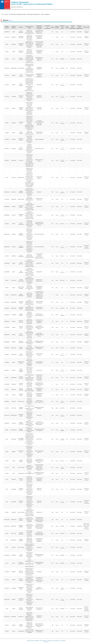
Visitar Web (46, 642)
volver (10, 20)
